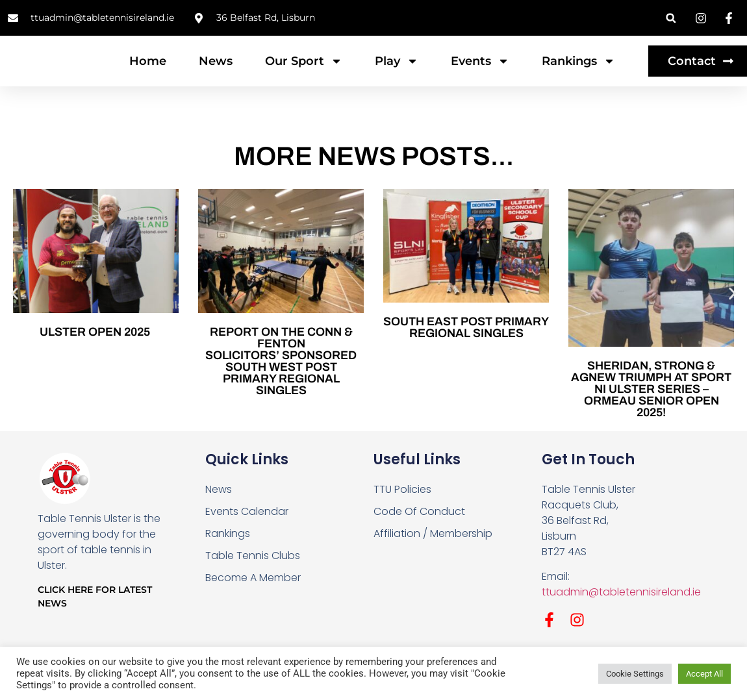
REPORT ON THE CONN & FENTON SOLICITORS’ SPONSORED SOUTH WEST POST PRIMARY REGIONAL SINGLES (281, 387)
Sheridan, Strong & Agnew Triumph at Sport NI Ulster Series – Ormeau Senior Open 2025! (651, 416)
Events (480, 74)
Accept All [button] (704, 674)
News (216, 74)
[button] (671, 18)
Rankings (578, 74)
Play (397, 74)
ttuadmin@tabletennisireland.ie (621, 619)
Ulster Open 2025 (96, 358)
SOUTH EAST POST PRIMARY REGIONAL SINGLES (466, 353)
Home (148, 74)
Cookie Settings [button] (635, 674)
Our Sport (304, 74)
